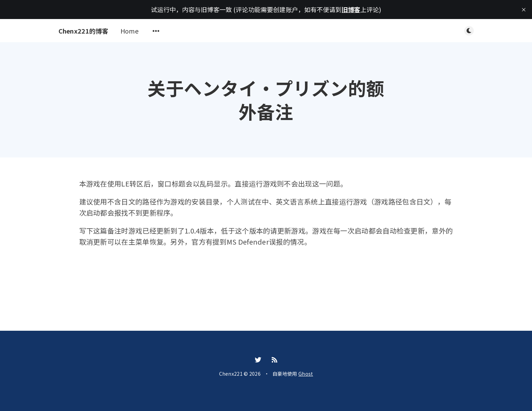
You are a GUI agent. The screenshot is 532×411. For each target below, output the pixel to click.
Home (129, 31)
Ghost (306, 374)
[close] (524, 10)
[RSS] (274, 360)
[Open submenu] (156, 31)
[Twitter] (258, 360)
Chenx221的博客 (83, 31)
